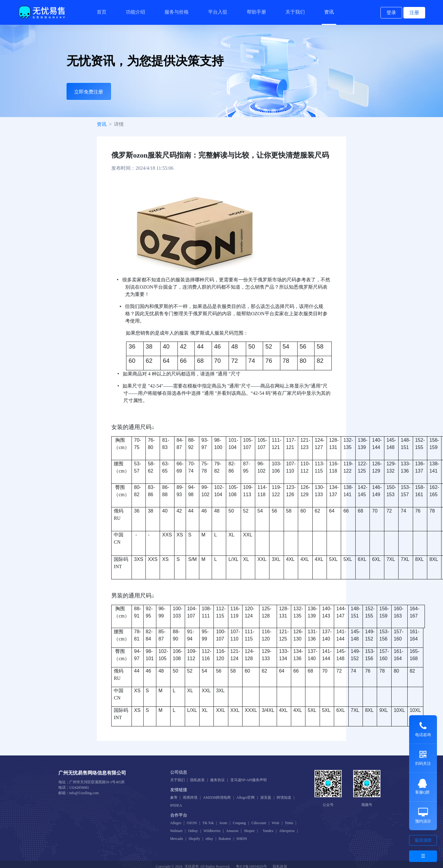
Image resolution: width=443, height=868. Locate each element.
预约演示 (423, 816)
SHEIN (241, 839)
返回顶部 (423, 840)
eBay (209, 839)
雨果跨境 (190, 798)
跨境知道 (284, 798)
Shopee (249, 831)
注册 (414, 13)
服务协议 (217, 780)
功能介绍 (135, 12)
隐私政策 (197, 780)
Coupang (239, 823)
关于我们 (295, 12)
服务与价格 (177, 12)
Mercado (177, 839)
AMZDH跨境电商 (217, 798)
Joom (223, 823)
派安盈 (266, 798)
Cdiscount (259, 823)
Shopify (194, 839)
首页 (102, 12)
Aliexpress (287, 831)
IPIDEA (176, 805)
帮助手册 (256, 12)
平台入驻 (218, 12)
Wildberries (212, 831)
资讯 (329, 12)
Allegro (176, 823)
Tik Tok (208, 823)
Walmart (176, 831)
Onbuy (193, 831)
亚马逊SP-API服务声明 (249, 780)
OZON (192, 823)
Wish (275, 823)
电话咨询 (423, 729)
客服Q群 (422, 787)
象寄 (174, 798)
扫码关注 (423, 758)
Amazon (232, 831)
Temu (289, 823)
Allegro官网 (246, 798)
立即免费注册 (89, 92)
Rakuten (225, 839)
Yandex (268, 831)
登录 (391, 13)
